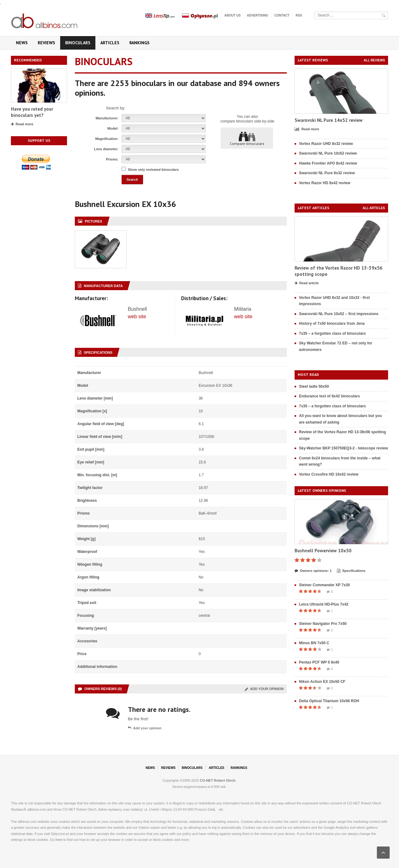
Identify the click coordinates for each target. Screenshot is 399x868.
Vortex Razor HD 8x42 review (325, 183)
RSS (299, 15)
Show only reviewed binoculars (153, 170)
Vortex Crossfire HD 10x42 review (329, 474)
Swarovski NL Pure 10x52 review (328, 153)
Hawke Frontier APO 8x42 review (328, 163)
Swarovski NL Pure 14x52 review (329, 120)
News (22, 43)
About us (233, 15)
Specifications (351, 571)
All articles (374, 208)
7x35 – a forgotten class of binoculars (332, 333)
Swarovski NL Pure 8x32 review (327, 173)
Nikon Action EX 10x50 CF (322, 682)
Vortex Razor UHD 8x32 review (326, 144)
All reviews (374, 60)
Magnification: (107, 139)
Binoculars (78, 43)
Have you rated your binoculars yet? (32, 112)
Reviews (46, 43)
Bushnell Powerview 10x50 (323, 551)
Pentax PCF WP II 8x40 (319, 662)
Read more (22, 124)
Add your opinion (264, 689)
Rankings (139, 43)
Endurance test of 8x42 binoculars (329, 396)
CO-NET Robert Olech (218, 780)
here (59, 840)
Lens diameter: (106, 149)
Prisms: (112, 159)
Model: (113, 128)
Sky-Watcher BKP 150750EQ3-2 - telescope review (343, 448)
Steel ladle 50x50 (314, 386)
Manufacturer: (107, 118)
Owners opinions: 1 (313, 571)
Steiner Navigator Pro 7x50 (323, 624)
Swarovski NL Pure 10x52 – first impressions (339, 314)
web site (137, 317)
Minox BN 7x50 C (314, 643)
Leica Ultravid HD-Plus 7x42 (324, 604)
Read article (307, 283)
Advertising (257, 15)
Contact (282, 15)
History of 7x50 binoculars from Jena (332, 324)
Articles (110, 43)
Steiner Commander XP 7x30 (324, 585)
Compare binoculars (247, 138)
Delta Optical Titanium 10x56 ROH (329, 701)
